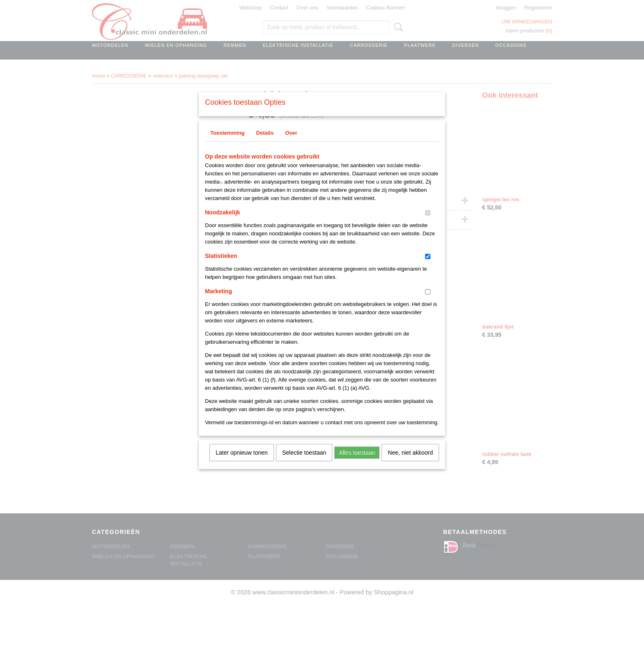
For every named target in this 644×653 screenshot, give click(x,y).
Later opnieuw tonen (242, 463)
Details (265, 144)
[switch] (428, 224)
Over (291, 144)
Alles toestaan (357, 463)
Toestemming (228, 144)
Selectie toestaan (304, 463)
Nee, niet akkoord (410, 463)
